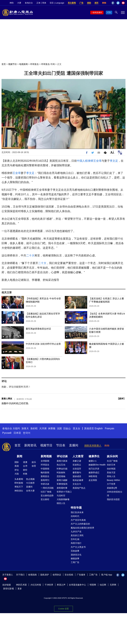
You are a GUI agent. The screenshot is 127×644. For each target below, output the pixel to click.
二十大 (30, 255)
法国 (59, 428)
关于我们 (20, 575)
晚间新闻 (45, 473)
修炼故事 (75, 558)
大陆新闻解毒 (63, 499)
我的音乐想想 (113, 499)
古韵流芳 (77, 469)
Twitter (118, 3)
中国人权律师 (85, 161)
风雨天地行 (76, 543)
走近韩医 (93, 480)
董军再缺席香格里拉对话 (38, 329)
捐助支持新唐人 (93, 446)
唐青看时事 (62, 488)
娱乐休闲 (112, 456)
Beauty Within (113, 480)
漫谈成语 (77, 476)
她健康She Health (97, 465)
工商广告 (75, 562)
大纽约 (16, 428)
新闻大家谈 (62, 461)
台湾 (25, 466)
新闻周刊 (45, 480)
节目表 (61, 445)
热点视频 (30, 479)
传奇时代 (75, 516)
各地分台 (29, 3)
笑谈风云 (77, 465)
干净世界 (49, 585)
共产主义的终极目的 (80, 524)
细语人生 (61, 503)
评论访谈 (62, 456)
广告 (81, 3)
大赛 (19, 3)
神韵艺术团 (21, 585)
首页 (4, 64)
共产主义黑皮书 (78, 547)
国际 (17, 462)
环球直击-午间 (48, 64)
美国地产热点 (79, 488)
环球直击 (34, 64)
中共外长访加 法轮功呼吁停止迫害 (43, 344)
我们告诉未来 (77, 512)
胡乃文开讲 (94, 469)
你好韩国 (111, 469)
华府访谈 (45, 484)
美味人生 (111, 476)
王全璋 (97, 161)
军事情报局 (62, 484)
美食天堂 (111, 473)
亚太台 (77, 428)
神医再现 (93, 476)
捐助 (89, 3)
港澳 (25, 462)
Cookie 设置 (63, 608)
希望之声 (61, 585)
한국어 (27, 433)
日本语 (17, 433)
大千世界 (111, 484)
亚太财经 (45, 499)
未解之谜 (77, 461)
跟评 (121, 399)
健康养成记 (94, 473)
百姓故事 (75, 551)
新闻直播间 (97, 13)
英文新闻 (72, 3)
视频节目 (13, 64)
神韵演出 (19, 491)
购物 (104, 3)
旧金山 (67, 428)
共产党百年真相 (78, 520)
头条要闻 (19, 479)
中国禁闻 (45, 469)
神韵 (12, 3)
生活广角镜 (112, 461)
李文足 (114, 161)
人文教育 (78, 456)
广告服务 (81, 575)
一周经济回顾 (47, 488)
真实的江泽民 (77, 535)
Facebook (113, 3)
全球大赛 (30, 491)
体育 (34, 466)
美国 (17, 466)
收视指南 (32, 575)
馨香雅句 (77, 473)
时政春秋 (61, 473)
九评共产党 (76, 532)
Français (110, 428)
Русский (7, 433)
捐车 (97, 3)
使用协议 (57, 575)
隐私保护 (45, 575)
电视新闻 (23, 64)
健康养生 (94, 456)
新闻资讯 (30, 445)
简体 (44, 3)
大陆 (17, 474)
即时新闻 (19, 483)
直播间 (74, 445)
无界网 (113, 585)
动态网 (103, 585)
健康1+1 (93, 461)
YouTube (123, 3)
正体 (38, 3)
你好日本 (111, 465)
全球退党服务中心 (77, 585)
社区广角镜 (46, 492)
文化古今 (77, 484)
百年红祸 (75, 539)
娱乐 (34, 462)
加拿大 (25, 428)
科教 (25, 474)
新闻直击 (45, 476)
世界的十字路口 (64, 492)
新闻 (20, 456)
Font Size (112, 152)
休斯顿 (52, 428)
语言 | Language (57, 3)
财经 (25, 470)
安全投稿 (69, 575)
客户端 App (107, 575)
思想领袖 (61, 476)
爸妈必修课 (78, 480)
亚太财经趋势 (47, 496)
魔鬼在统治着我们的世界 (82, 528)
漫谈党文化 (76, 555)
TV (110, 13)
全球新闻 (45, 461)
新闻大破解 (62, 480)
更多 (20, 589)
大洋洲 (43, 428)
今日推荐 (30, 483)
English (99, 428)
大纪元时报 (36, 585)
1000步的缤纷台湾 (115, 494)
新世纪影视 (9, 589)
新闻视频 (46, 456)
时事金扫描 (62, 469)
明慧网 (93, 585)
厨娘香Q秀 (112, 488)
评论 (17, 470)
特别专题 (76, 508)
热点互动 (61, 465)
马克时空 (61, 496)
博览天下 (19, 487)
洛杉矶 (34, 428)
